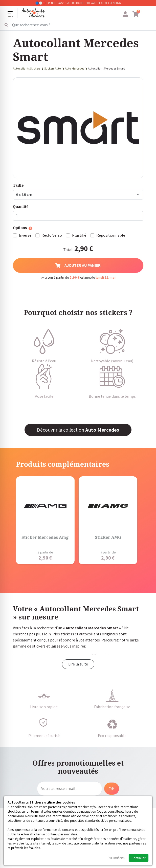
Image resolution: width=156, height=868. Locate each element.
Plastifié (79, 235)
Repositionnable (111, 235)
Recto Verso (52, 235)
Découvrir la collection (78, 430)
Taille (18, 185)
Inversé (25, 235)
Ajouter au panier (78, 265)
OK (112, 789)
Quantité (21, 206)
